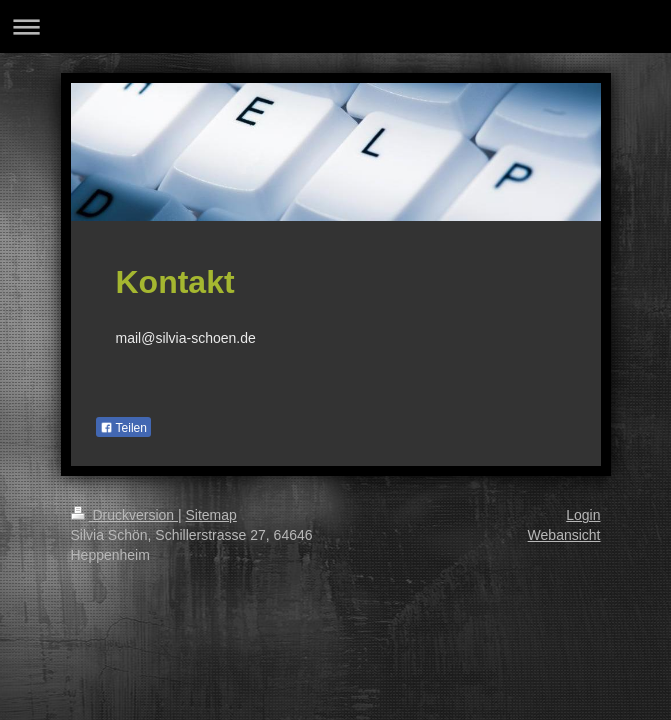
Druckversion (124, 515)
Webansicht (564, 535)
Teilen (123, 428)
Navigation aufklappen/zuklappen (335, 26)
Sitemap (211, 515)
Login (583, 515)
